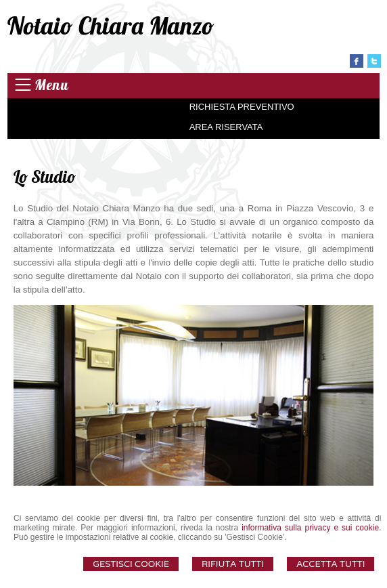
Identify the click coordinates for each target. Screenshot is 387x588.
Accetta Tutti (331, 564)
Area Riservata (226, 127)
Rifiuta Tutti (233, 564)
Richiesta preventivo (242, 107)
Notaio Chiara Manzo (111, 25)
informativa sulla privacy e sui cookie (310, 528)
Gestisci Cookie (131, 564)
